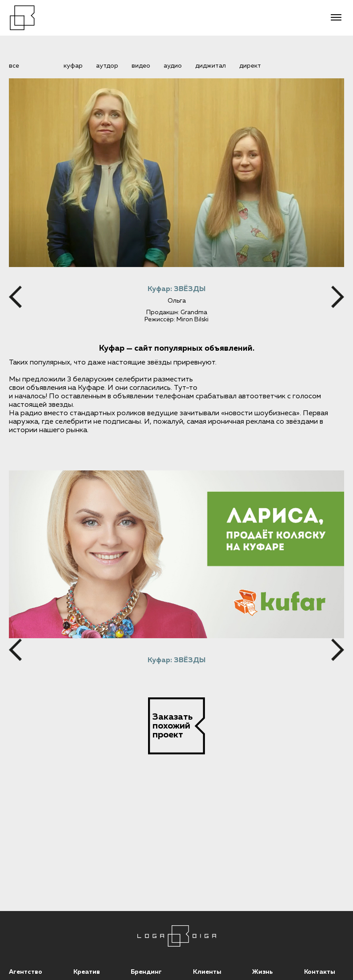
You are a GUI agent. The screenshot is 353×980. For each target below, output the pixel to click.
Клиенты (207, 972)
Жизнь (263, 972)
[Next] (338, 297)
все (14, 66)
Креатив (87, 972)
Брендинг (146, 972)
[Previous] (15, 297)
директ (250, 66)
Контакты (320, 972)
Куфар (73, 66)
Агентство (26, 972)
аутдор (107, 66)
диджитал (211, 66)
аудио (173, 66)
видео (141, 66)
